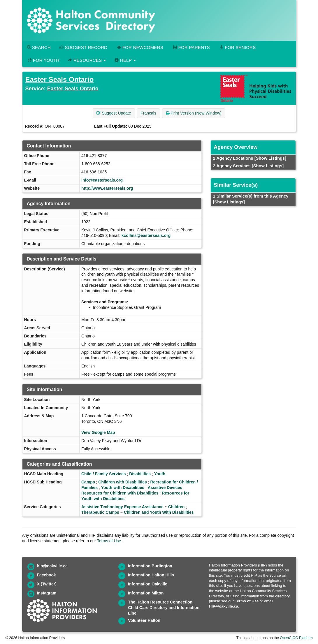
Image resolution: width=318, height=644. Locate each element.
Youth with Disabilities (123, 488)
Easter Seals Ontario (60, 79)
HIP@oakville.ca (224, 606)
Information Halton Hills (151, 575)
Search (39, 47)
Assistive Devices (165, 488)
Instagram (47, 593)
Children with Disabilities (122, 482)
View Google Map (98, 432)
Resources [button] (87, 60)
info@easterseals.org (102, 180)
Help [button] (125, 60)
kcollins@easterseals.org (146, 235)
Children (176, 507)
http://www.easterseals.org (107, 188)
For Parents (191, 47)
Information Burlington (150, 566)
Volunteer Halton (144, 620)
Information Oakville (148, 584)
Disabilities (140, 474)
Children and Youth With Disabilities (159, 512)
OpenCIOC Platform (296, 638)
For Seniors (237, 47)
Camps (88, 482)
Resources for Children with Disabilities (120, 493)
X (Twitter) (47, 584)
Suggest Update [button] (114, 113)
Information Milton (146, 593)
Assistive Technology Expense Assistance (122, 507)
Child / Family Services (104, 474)
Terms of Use (109, 541)
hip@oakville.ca (52, 566)
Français (148, 113)
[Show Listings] (270, 158)
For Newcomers (140, 47)
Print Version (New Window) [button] (194, 113)
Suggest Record (83, 47)
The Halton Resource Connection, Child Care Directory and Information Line (164, 608)
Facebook (46, 575)
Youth (160, 474)
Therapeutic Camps (100, 512)
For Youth (43, 60)
